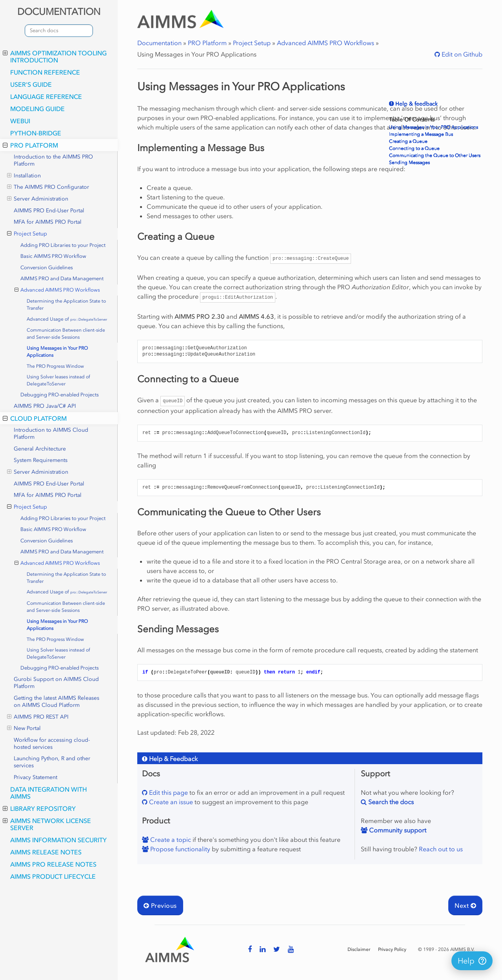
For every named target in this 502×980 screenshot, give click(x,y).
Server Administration (38, 199)
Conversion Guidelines (47, 267)
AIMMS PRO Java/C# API (45, 406)
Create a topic (170, 839)
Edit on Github (461, 54)
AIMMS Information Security (58, 840)
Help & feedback (416, 104)
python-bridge (36, 133)
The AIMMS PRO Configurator (48, 187)
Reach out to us (441, 849)
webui (20, 121)
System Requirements (41, 460)
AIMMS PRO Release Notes (53, 864)
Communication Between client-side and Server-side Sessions (66, 334)
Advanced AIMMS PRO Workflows (57, 290)
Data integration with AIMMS (49, 793)
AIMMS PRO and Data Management (62, 278)
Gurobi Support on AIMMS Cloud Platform (56, 683)
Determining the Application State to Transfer (66, 305)
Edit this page (168, 792)
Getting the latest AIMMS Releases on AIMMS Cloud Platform (56, 702)
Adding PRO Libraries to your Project (63, 245)
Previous (160, 905)
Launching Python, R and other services (52, 762)
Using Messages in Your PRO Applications (57, 352)
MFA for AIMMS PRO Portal (48, 222)
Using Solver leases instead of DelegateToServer (58, 380)
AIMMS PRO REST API (38, 717)
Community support (397, 830)
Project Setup (27, 234)
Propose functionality (179, 849)
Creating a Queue (408, 141)
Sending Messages (409, 162)
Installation (24, 176)
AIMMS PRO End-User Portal (49, 211)
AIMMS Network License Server (47, 824)
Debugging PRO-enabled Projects (60, 395)
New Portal (24, 728)
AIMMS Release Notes (46, 852)
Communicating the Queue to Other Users (435, 155)
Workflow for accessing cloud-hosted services (52, 744)
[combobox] (59, 31)
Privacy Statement (35, 777)
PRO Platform (30, 145)
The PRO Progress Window (55, 366)
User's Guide (31, 84)
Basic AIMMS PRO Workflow (53, 256)
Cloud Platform (35, 418)
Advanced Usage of (67, 319)
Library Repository (39, 808)
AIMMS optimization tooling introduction (55, 57)
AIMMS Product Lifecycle (53, 876)
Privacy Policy (392, 949)
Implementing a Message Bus (421, 134)
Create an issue (170, 802)
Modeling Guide (37, 109)
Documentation (159, 43)
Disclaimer (359, 949)
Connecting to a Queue (414, 148)
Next (465, 905)
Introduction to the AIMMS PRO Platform (53, 160)
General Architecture (40, 449)
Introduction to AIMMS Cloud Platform (51, 433)
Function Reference (45, 72)
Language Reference (46, 97)
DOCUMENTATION (59, 12)
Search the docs (390, 802)
